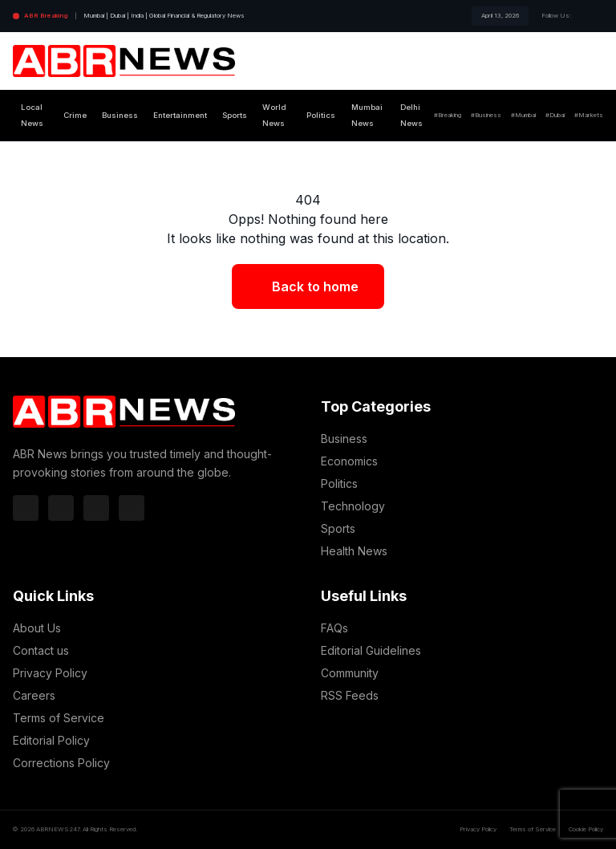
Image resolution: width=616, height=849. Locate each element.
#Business (486, 115)
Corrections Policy (61, 763)
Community (350, 673)
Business (120, 115)
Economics (349, 461)
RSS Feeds (350, 695)
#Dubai (555, 115)
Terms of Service (59, 718)
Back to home (315, 286)
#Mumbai (523, 115)
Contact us (41, 650)
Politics (321, 115)
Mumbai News (367, 115)
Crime (75, 115)
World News (274, 115)
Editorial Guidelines (371, 650)
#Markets (589, 115)
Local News (32, 115)
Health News (354, 551)
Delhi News (411, 115)
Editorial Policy (51, 740)
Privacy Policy (50, 673)
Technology (353, 506)
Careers (34, 695)
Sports (235, 115)
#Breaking (448, 115)
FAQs (334, 628)
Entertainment (180, 115)
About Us (37, 628)
